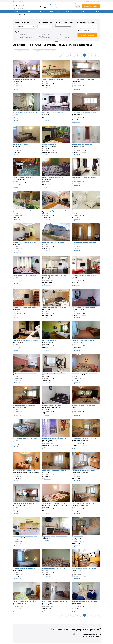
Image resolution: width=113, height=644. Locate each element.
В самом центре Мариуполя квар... (84, 177)
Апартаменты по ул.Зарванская (24, 79)
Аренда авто (54, 11)
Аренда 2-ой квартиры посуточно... (25, 308)
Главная (15, 14)
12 (92, 55)
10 (85, 55)
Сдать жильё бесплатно (91, 6)
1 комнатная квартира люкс (23, 177)
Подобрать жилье (88, 35)
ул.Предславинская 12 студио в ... (54, 405)
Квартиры (16, 11)
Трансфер (69, 11)
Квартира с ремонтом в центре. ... (54, 112)
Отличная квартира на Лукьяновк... (84, 242)
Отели (29, 11)
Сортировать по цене (21, 51)
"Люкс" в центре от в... (50, 145)
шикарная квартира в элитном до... (55, 210)
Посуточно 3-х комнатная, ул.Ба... (25, 373)
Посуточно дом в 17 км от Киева (54, 242)
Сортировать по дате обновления (45, 51)
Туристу (83, 11)
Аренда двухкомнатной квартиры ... (55, 438)
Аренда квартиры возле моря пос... (25, 405)
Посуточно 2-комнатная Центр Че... (55, 601)
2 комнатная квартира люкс (82, 145)
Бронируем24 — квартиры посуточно (53, 6)
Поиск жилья (22, 14)
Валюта (78, 6)
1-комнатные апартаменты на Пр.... (25, 503)
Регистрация (96, 1)
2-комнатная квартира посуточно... (25, 340)
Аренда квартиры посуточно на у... (84, 438)
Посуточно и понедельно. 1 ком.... (84, 503)
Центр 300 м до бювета (21, 145)
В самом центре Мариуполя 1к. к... (25, 275)
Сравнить (18, 89)
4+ (51, 26)
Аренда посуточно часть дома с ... (25, 210)
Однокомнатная (78, 536)
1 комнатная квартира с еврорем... (25, 536)
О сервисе (97, 11)
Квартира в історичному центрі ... (25, 568)
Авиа (41, 11)
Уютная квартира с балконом (82, 210)
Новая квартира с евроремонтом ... (84, 373)
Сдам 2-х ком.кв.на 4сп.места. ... (54, 177)
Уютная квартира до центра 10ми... (55, 536)
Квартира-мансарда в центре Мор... (85, 568)
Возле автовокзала (49, 340)
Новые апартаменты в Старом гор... (26, 112)
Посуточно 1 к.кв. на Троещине (83, 79)
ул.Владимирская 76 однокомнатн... (85, 405)
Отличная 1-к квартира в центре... (25, 438)
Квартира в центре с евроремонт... (55, 471)
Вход (87, 1)
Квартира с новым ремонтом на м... (85, 112)
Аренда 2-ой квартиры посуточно (25, 242)
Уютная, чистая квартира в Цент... (54, 503)
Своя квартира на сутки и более (83, 308)
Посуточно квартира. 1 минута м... (84, 471)
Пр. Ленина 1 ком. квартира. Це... (24, 471)
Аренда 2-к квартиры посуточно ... (84, 275)
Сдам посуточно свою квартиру (83, 340)
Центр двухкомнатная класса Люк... (55, 568)
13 (95, 55)
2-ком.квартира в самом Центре (54, 79)
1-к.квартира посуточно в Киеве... (54, 373)
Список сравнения (19, 1)
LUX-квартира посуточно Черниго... (84, 601)
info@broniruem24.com (18, 8)
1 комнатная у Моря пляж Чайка (24, 601)
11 (88, 55)
